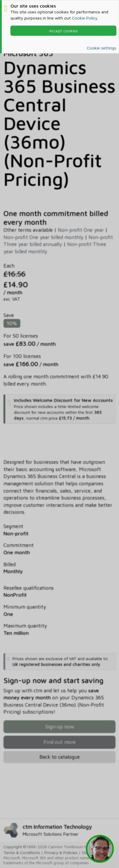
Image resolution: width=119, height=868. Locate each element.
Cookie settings (102, 48)
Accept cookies (63, 31)
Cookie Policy (85, 18)
